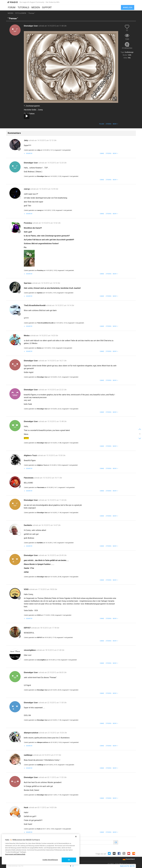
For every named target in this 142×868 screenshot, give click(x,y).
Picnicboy (28, 223)
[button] (115, 124)
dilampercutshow (31, 733)
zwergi (27, 189)
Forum (12, 7)
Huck (26, 807)
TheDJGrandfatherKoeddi (35, 305)
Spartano (28, 283)
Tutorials (23, 7)
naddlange (28, 755)
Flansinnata (29, 478)
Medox (27, 336)
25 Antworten (127, 48)
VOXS (26, 589)
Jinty (26, 140)
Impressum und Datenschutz (15, 854)
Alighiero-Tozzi (31, 455)
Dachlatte (28, 525)
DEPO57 (27, 628)
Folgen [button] (102, 124)
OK (69, 860)
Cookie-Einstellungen (50, 860)
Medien (36, 7)
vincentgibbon (30, 650)
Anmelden (128, 8)
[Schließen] (76, 837)
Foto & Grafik (21, 13)
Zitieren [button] (108, 124)
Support (47, 7)
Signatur (29, 153)
